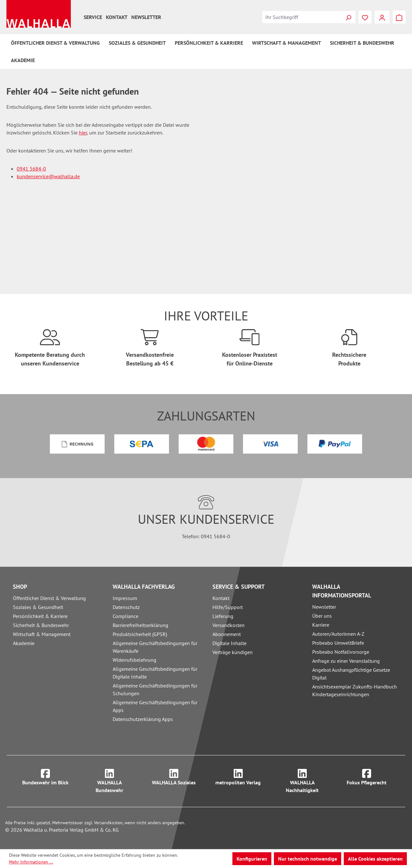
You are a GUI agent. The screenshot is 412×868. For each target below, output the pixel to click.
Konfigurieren (252, 859)
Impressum (125, 598)
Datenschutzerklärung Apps (143, 719)
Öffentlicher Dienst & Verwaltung (49, 598)
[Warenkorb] (399, 17)
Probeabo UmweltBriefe (338, 643)
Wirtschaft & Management (42, 634)
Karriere (321, 625)
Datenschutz (126, 607)
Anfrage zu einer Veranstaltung (346, 661)
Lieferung (223, 616)
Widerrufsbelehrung (135, 660)
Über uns (322, 616)
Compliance (126, 616)
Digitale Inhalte (229, 643)
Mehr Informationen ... (31, 862)
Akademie (24, 643)
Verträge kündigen (233, 652)
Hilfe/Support (228, 607)
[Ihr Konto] (382, 17)
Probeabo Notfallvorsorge (341, 652)
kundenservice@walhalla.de (48, 176)
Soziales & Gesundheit (38, 607)
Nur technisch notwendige (308, 859)
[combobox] (302, 17)
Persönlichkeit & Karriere (40, 616)
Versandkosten (229, 625)
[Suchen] (348, 17)
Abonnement (227, 634)
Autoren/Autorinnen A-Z (338, 634)
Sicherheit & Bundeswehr (41, 625)
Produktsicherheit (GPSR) (140, 634)
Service (93, 17)
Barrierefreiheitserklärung (140, 625)
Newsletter (146, 17)
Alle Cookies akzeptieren (375, 859)
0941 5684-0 (31, 169)
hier (83, 133)
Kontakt (117, 17)
